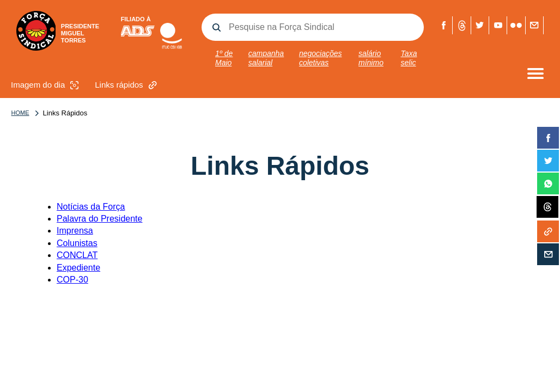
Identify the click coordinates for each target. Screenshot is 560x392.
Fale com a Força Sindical (534, 25)
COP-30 (72, 280)
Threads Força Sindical (462, 25)
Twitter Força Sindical (480, 25)
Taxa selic (409, 58)
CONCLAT (77, 255)
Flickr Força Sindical (516, 25)
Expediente (78, 268)
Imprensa (75, 231)
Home (20, 113)
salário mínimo (371, 58)
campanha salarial (266, 58)
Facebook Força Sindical (444, 25)
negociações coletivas (321, 58)
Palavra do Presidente (99, 219)
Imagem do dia (46, 85)
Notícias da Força (91, 207)
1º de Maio (224, 58)
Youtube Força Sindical (498, 25)
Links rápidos (127, 85)
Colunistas (77, 243)
